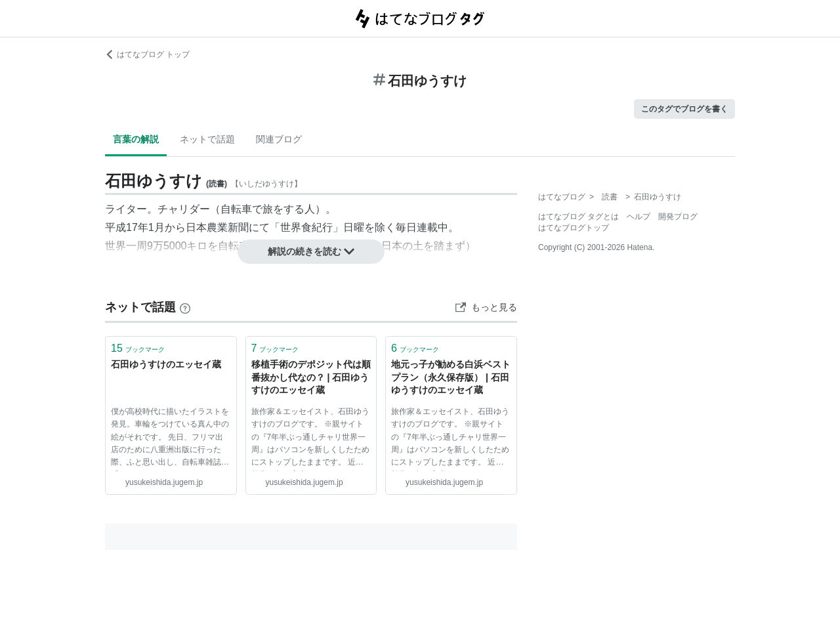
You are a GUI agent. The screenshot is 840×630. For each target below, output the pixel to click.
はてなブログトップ (574, 228)
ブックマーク (138, 348)
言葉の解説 (136, 139)
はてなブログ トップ (147, 54)
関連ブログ (279, 139)
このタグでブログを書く (684, 109)
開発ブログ (678, 217)
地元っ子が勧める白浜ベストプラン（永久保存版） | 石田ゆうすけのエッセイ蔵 (451, 377)
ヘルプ (639, 217)
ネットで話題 (207, 139)
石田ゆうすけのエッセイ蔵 (166, 364)
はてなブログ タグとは (578, 217)
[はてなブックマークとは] (185, 307)
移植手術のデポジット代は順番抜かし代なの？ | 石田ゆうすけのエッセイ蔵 (311, 377)
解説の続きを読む (311, 251)
